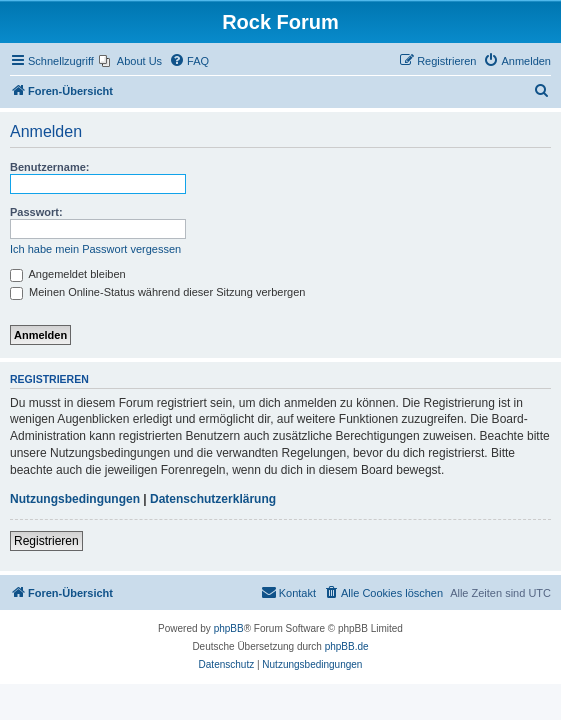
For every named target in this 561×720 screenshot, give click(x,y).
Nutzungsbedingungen (75, 499)
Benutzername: (49, 167)
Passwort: (36, 212)
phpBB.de (347, 646)
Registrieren (46, 541)
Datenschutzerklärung (213, 499)
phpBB (229, 628)
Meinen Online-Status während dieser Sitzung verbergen (157, 292)
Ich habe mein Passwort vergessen (95, 249)
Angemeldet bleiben (68, 274)
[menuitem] (130, 61)
